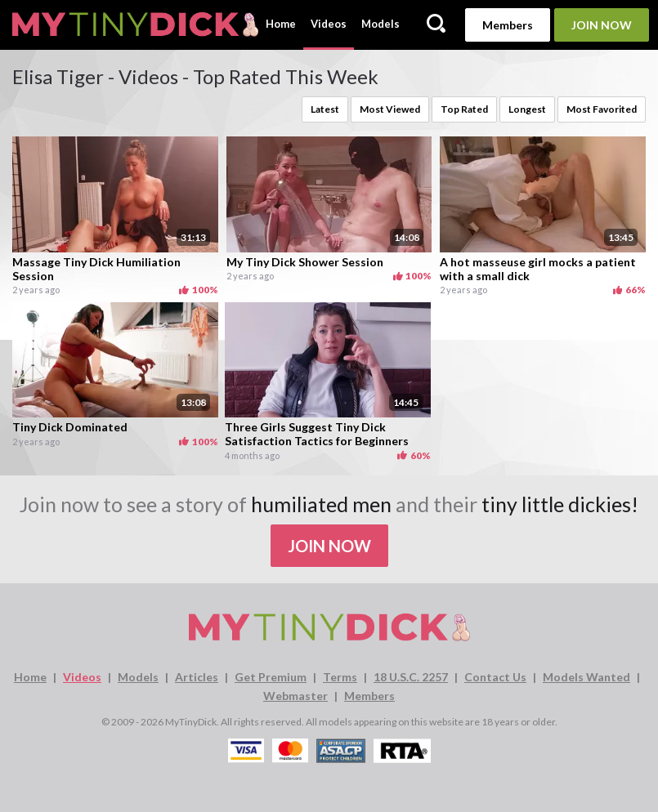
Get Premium (271, 677)
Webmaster (295, 696)
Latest (325, 109)
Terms (340, 677)
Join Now (602, 25)
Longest (527, 109)
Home (281, 24)
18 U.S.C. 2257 (411, 677)
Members (508, 25)
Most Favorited (602, 109)
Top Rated (464, 109)
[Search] (436, 25)
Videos (329, 24)
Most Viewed (390, 109)
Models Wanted (586, 677)
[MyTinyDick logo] (135, 25)
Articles (197, 677)
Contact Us (495, 677)
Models (380, 24)
